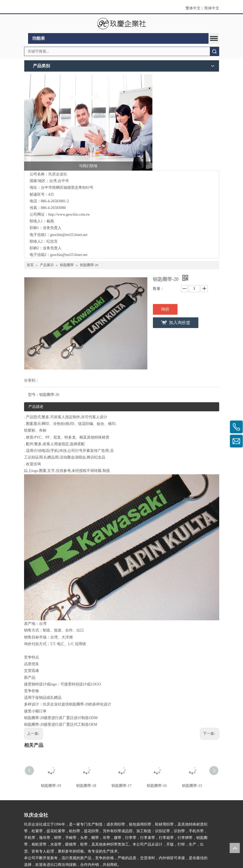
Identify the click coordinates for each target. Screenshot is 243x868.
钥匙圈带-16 (157, 786)
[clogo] (121, 24)
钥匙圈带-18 (86, 786)
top (235, 848)
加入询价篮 (180, 323)
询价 (165, 309)
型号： (34, 395)
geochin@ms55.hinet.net (69, 235)
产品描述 (36, 407)
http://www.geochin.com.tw (69, 214)
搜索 (214, 51)
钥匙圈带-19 (51, 786)
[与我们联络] (88, 123)
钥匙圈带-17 (121, 786)
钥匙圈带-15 (192, 786)
